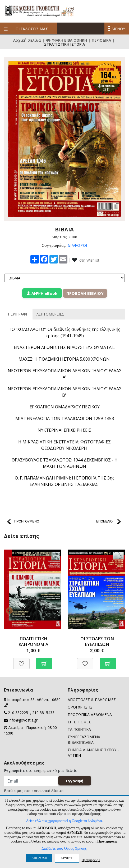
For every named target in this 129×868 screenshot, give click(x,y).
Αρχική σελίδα (27, 40)
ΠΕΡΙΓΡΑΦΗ (18, 314)
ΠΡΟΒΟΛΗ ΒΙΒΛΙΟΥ (85, 293)
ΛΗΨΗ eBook (42, 293)
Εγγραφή (75, 781)
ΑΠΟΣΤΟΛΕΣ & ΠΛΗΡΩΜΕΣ (92, 700)
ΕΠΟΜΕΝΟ (104, 521)
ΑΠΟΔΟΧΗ (39, 858)
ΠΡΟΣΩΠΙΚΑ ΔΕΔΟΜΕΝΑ (90, 714)
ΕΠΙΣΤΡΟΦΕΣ (79, 722)
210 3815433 (43, 713)
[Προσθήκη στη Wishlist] (21, 661)
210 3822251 (19, 713)
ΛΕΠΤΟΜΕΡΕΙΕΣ (50, 314)
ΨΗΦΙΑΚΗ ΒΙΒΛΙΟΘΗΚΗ (66, 40)
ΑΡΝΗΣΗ (67, 858)
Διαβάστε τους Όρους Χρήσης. (64, 848)
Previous (8, 610)
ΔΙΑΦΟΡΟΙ (77, 245)
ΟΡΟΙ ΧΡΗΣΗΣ (80, 707)
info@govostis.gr (23, 720)
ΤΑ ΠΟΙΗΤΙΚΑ (79, 729)
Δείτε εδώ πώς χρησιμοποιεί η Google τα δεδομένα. (64, 821)
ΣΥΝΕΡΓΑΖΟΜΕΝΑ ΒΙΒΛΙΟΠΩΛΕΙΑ (84, 740)
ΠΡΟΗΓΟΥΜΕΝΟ (27, 521)
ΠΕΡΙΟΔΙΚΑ (101, 40)
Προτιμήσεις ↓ (91, 860)
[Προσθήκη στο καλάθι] (44, 661)
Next (121, 610)
